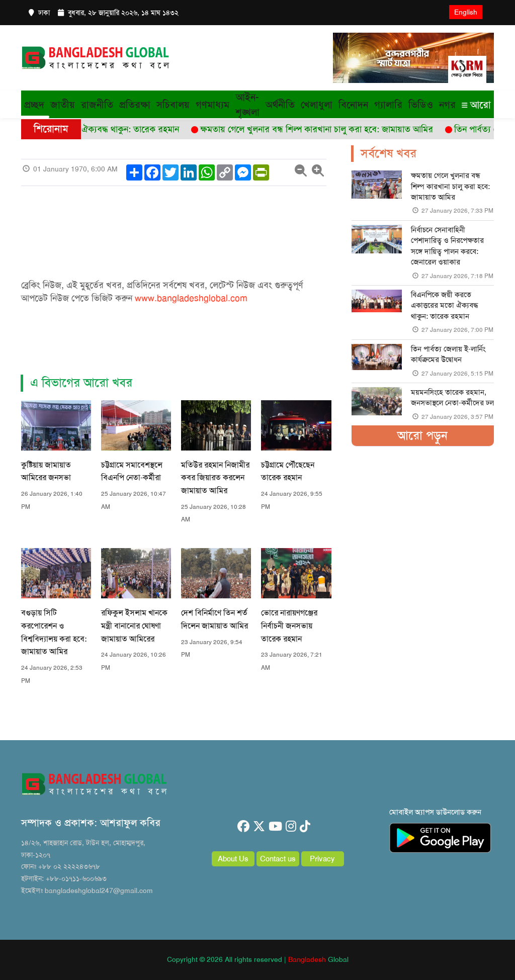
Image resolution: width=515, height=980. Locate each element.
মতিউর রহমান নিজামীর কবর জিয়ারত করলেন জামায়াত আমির (215, 478)
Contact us (278, 859)
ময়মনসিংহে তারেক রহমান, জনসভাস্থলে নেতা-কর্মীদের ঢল (452, 397)
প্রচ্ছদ (34, 105)
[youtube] (275, 827)
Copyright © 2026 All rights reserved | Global (258, 959)
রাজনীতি (97, 105)
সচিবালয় (173, 105)
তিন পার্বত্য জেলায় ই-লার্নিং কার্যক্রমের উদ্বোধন (448, 354)
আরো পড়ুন (422, 435)
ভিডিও (421, 105)
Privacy (322, 859)
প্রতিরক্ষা (135, 105)
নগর (447, 105)
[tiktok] (305, 827)
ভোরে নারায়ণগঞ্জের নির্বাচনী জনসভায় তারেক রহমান (289, 626)
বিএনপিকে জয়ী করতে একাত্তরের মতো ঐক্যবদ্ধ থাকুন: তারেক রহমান (445, 305)
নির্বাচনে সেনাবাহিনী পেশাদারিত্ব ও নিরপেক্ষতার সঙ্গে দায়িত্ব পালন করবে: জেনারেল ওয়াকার (447, 246)
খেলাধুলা (317, 105)
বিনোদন (353, 105)
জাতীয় (63, 105)
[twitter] (259, 827)
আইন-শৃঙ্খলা (247, 104)
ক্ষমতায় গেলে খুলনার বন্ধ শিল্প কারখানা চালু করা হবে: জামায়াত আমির (450, 186)
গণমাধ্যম (212, 105)
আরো (476, 105)
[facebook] (243, 827)
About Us (233, 859)
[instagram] (291, 827)
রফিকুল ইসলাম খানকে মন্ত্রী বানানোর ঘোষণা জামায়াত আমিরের (134, 626)
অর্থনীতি (280, 105)
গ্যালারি (388, 105)
